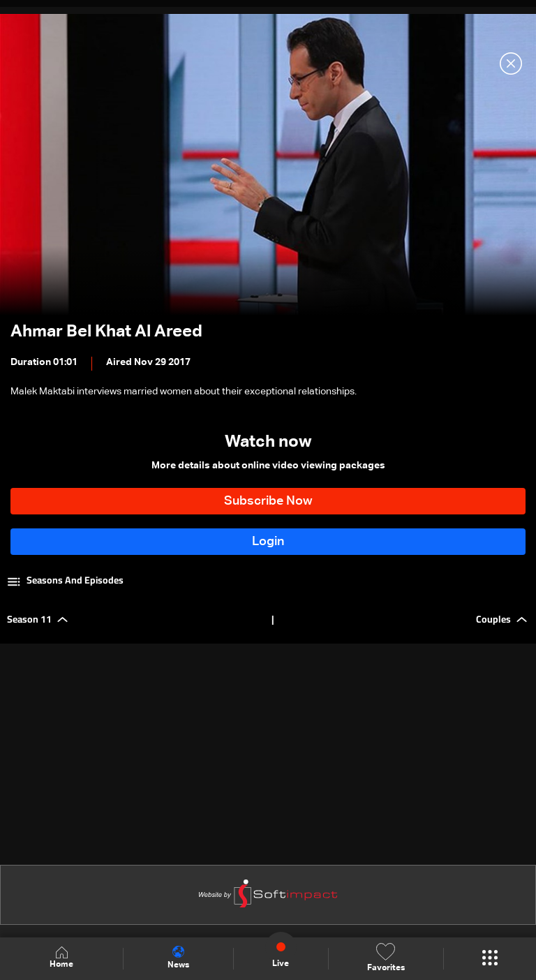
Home (61, 958)
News (178, 958)
